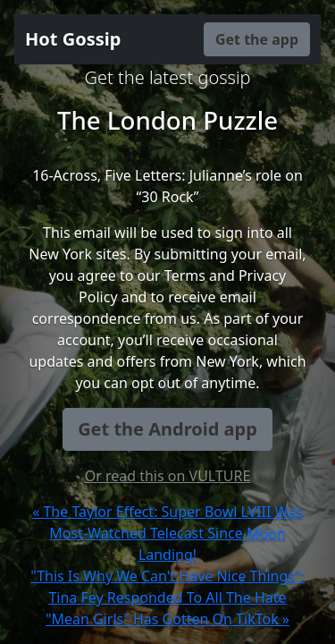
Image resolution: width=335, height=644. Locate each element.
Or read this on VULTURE (168, 476)
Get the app (257, 39)
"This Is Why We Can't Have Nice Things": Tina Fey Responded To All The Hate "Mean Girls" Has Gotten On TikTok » (167, 597)
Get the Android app (167, 429)
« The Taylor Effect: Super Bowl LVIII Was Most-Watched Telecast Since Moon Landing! (167, 533)
